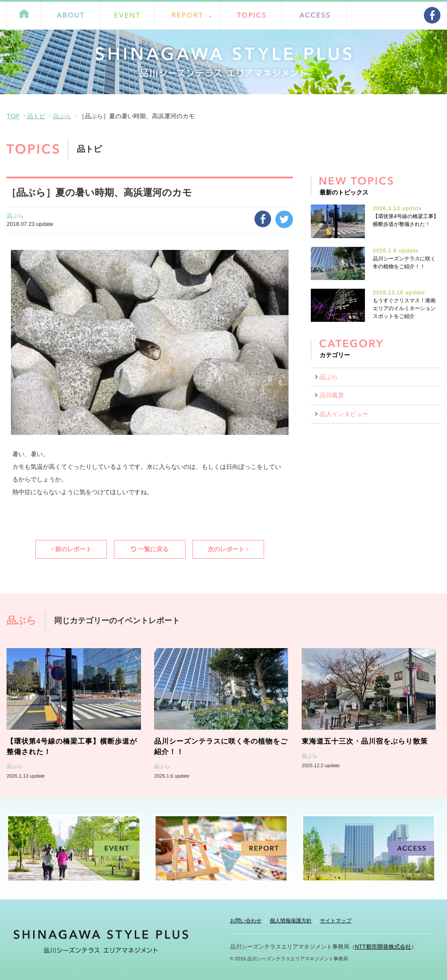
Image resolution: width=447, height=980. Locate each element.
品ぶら (62, 116)
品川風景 (332, 395)
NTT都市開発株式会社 (383, 947)
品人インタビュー (344, 414)
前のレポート (71, 549)
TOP (13, 116)
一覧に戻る (150, 549)
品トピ (36, 116)
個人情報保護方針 (291, 921)
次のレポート (228, 549)
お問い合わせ (246, 921)
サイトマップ (336, 921)
